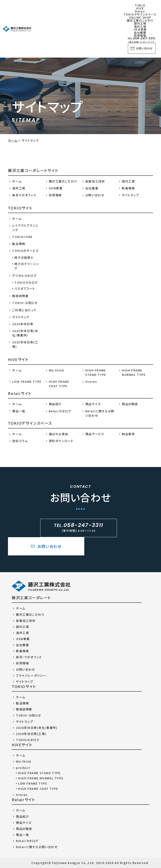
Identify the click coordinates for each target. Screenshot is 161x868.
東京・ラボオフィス (29, 657)
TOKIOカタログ (26, 282)
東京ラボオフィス (24, 195)
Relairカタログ (60, 411)
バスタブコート (25, 288)
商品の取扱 (130, 404)
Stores (91, 382)
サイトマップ (130, 195)
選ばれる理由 (59, 434)
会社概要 (92, 188)
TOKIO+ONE (22, 237)
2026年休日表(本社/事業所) (37, 728)
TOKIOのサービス (25, 251)
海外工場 (19, 188)
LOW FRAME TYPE (27, 382)
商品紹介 (55, 404)
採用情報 (55, 195)
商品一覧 (19, 411)
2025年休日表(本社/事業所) (25, 333)
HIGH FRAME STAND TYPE (96, 372)
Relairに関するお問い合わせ (100, 413)
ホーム (13, 140)
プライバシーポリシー (31, 675)
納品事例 (128, 434)
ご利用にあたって (24, 310)
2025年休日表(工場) (25, 344)
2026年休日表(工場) (31, 734)
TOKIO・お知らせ (25, 303)
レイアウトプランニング (25, 228)
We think (57, 370)
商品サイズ (93, 404)
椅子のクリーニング (27, 266)
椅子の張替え (24, 257)
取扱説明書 (20, 296)
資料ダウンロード (61, 441)
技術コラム (20, 441)
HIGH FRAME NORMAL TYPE (134, 372)
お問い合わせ (142, 49)
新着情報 (128, 188)
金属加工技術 (95, 181)
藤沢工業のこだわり (63, 181)
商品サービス (95, 434)
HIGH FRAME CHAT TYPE (59, 384)
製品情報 (19, 244)
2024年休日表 (23, 324)
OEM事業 (56, 188)
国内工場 (128, 181)
